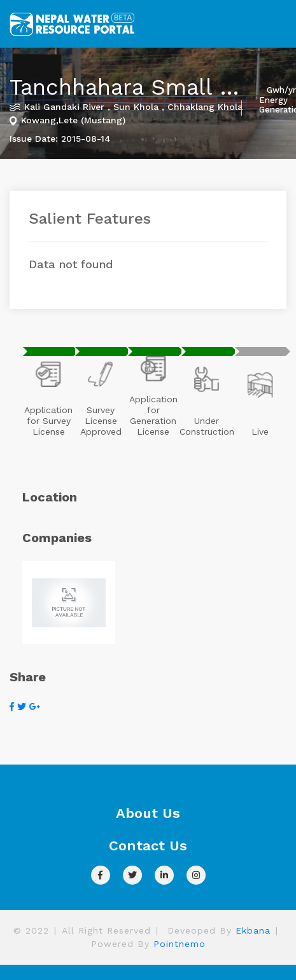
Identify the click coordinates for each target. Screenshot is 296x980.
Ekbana (253, 930)
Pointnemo (180, 944)
